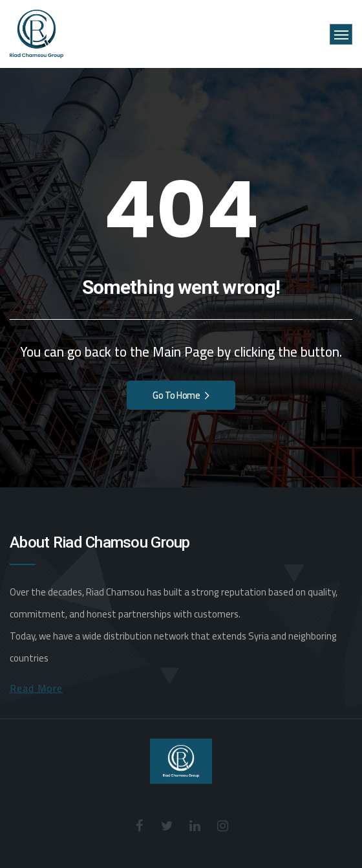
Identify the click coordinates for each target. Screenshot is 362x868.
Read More (36, 688)
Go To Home (181, 395)
